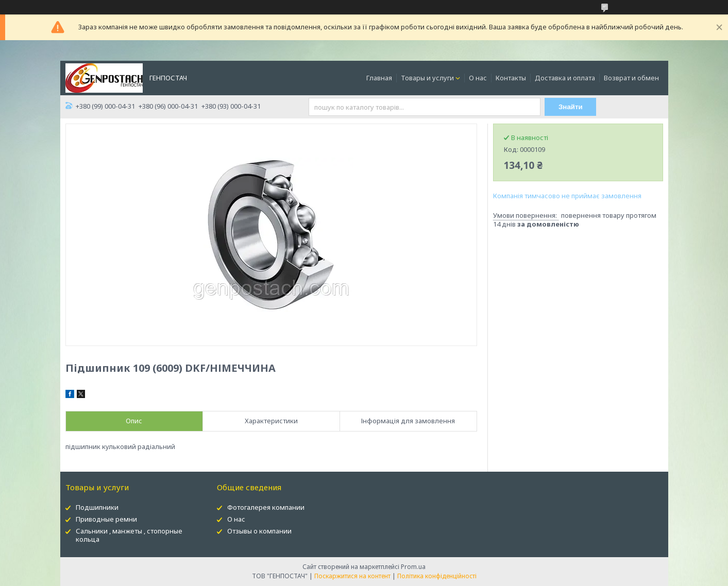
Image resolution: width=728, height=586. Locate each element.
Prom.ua (413, 567)
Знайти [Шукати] (571, 107)
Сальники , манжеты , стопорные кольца (129, 535)
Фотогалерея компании (266, 507)
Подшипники (97, 507)
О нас (478, 78)
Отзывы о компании (259, 531)
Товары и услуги (427, 78)
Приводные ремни (106, 519)
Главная (379, 78)
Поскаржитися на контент (352, 576)
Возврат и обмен (631, 78)
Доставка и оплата (565, 78)
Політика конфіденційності (437, 576)
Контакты (511, 78)
